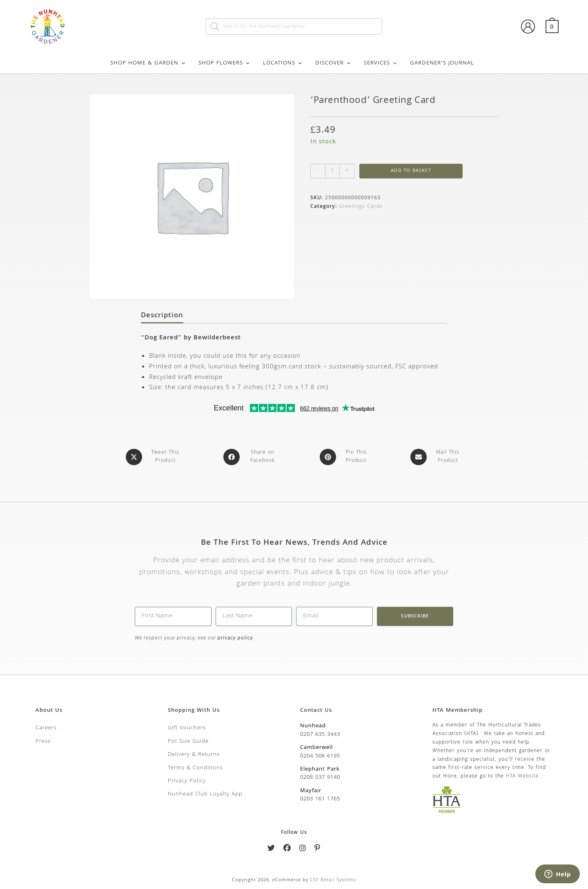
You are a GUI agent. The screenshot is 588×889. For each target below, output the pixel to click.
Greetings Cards (361, 207)
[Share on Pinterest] (345, 457)
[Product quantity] (332, 171)
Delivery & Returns (194, 755)
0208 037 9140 (320, 778)
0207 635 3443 (320, 735)
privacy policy (235, 638)
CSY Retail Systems (333, 880)
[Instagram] (303, 850)
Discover (333, 63)
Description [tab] (162, 316)
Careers (46, 728)
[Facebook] (287, 850)
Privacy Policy (187, 781)
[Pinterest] (317, 850)
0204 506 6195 (320, 756)
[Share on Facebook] (252, 457)
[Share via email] (437, 457)
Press (43, 742)
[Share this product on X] (154, 457)
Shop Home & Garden (148, 63)
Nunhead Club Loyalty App (205, 794)
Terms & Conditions (195, 768)
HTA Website (522, 776)
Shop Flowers (225, 63)
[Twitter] (271, 850)
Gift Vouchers (187, 728)
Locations (283, 63)
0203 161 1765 (320, 799)
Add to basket (411, 171)
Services (381, 63)
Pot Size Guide (188, 742)
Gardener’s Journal (442, 63)
